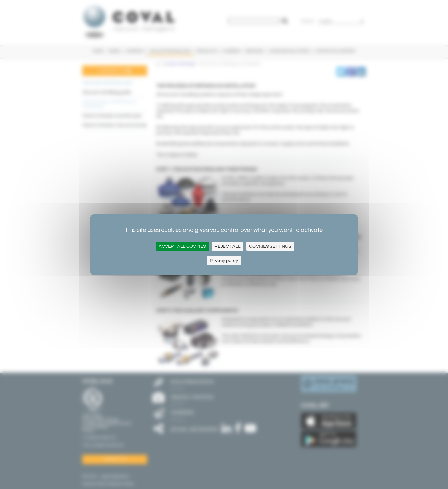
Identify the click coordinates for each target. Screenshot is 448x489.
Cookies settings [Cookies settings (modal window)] (270, 246)
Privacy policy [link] (224, 261)
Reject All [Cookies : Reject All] (228, 246)
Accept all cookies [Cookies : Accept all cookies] (182, 246)
